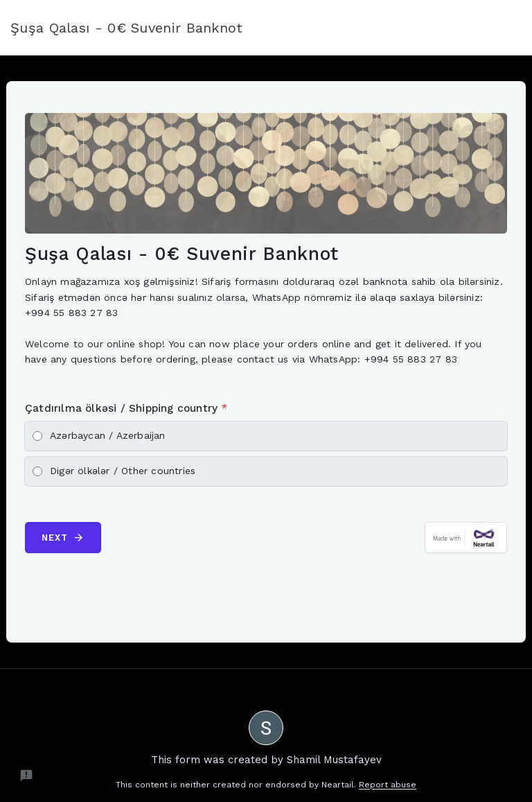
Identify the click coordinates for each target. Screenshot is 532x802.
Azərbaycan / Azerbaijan (108, 435)
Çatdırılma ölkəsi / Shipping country (126, 408)
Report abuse (388, 785)
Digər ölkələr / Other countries (123, 471)
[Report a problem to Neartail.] (26, 776)
